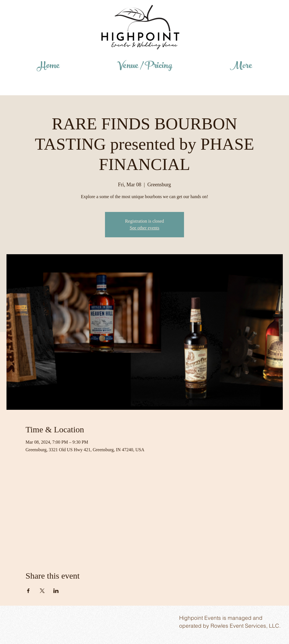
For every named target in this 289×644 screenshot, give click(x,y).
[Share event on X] (42, 591)
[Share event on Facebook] (28, 591)
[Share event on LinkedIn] (56, 591)
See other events (145, 228)
